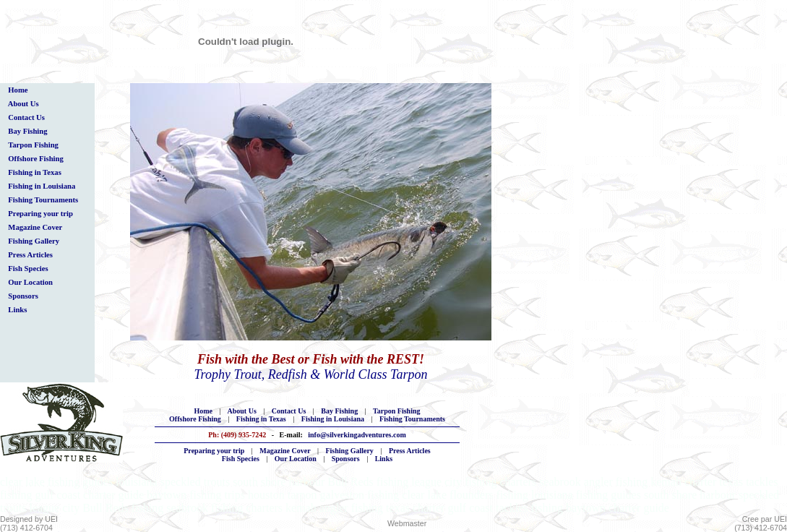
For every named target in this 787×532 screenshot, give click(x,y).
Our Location (30, 282)
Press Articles (30, 255)
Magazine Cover (35, 227)
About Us (23, 104)
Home (18, 90)
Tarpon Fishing (33, 145)
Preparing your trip (40, 214)
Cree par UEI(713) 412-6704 (761, 523)
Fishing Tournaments (43, 200)
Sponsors (23, 296)
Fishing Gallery (34, 241)
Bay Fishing (28, 131)
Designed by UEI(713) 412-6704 (29, 523)
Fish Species (28, 269)
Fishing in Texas (35, 172)
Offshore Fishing (36, 159)
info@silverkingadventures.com (357, 435)
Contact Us (26, 117)
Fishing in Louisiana (42, 186)
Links (18, 310)
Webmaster (407, 523)
